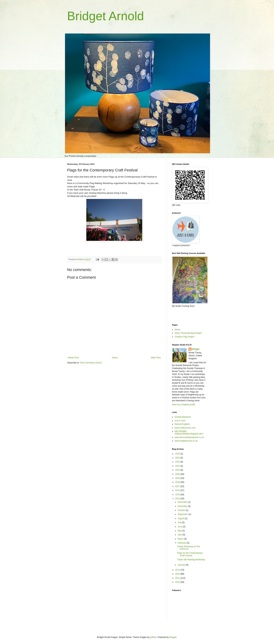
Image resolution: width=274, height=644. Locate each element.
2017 (178, 486)
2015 (178, 495)
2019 (178, 478)
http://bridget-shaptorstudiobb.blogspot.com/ (189, 432)
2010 (178, 582)
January (182, 565)
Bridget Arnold (106, 16)
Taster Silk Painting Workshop (191, 560)
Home (115, 358)
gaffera (153, 637)
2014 (178, 499)
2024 (178, 458)
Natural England (182, 424)
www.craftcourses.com (185, 428)
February (182, 543)
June (180, 527)
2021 (178, 470)
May (180, 531)
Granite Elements (183, 417)
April (180, 535)
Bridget (196, 349)
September (183, 514)
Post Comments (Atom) (91, 363)
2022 (178, 466)
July (180, 522)
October (182, 510)
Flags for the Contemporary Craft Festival (190, 554)
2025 (178, 454)
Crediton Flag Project (184, 337)
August (181, 518)
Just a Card (180, 421)
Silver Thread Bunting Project (188, 333)
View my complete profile (184, 405)
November (183, 506)
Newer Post (73, 358)
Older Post (156, 358)
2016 (178, 490)
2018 (178, 482)
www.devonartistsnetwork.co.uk (189, 437)
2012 (178, 574)
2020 (178, 474)
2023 (178, 462)
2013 (178, 570)
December (183, 502)
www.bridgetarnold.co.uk (186, 441)
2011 (178, 578)
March (181, 539)
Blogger (173, 637)
